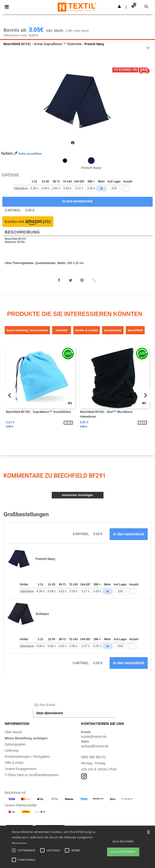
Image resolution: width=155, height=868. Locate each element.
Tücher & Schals (87, 330)
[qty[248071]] (127, 189)
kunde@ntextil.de (94, 737)
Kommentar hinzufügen (77, 495)
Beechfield (12, 44)
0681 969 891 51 (93, 757)
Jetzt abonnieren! (50, 713)
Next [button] (148, 105)
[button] (119, 7)
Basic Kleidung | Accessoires (27, 330)
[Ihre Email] (74, 705)
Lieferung (12, 750)
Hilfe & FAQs (14, 763)
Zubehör (62, 330)
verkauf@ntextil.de (95, 746)
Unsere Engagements (21, 769)
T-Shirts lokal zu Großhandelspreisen (32, 775)
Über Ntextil (13, 732)
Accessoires (113, 330)
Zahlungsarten (15, 744)
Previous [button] (10, 105)
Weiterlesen (19, 843)
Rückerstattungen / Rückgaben (27, 757)
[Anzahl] (133, 592)
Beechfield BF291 (16, 239)
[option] (77, 102)
